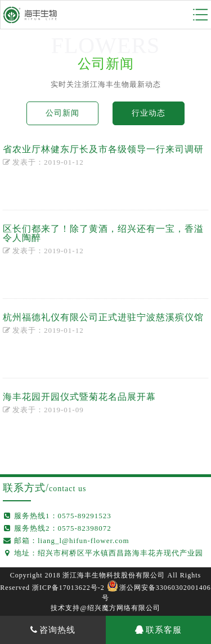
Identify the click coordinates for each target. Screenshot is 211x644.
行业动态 (149, 113)
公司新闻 (62, 113)
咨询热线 (53, 630)
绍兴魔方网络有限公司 (124, 608)
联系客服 (158, 630)
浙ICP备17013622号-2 (68, 588)
